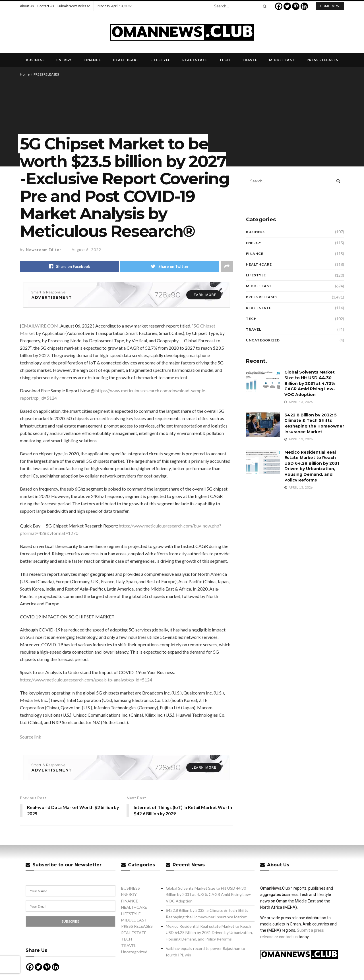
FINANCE (92, 60)
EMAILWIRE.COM (40, 326)
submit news (330, 6)
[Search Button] (264, 6)
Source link (31, 737)
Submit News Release (74, 6)
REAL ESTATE (195, 60)
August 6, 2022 (86, 250)
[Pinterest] (296, 6)
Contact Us (46, 6)
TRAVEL (250, 60)
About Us (27, 6)
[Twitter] (287, 6)
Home (25, 74)
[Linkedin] (304, 6)
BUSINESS (35, 60)
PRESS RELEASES (322, 60)
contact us (288, 937)
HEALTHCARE (126, 60)
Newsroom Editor (44, 250)
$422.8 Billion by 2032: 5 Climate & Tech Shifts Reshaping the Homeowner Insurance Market (314, 423)
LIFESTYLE (160, 60)
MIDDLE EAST (282, 60)
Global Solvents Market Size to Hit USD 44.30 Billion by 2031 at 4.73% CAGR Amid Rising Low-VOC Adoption (310, 383)
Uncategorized (263, 340)
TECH (225, 60)
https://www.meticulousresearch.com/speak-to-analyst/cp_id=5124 (86, 680)
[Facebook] (279, 6)
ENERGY (64, 60)
